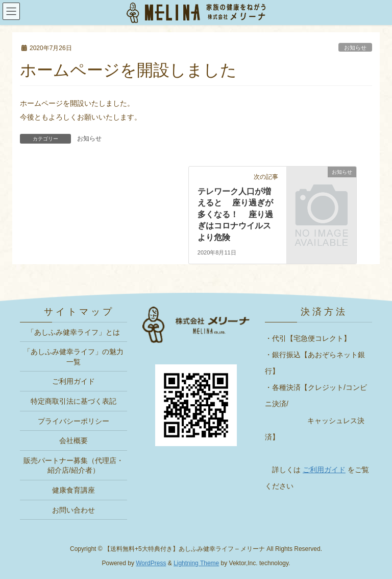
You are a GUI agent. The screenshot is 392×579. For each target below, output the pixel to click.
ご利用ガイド (73, 381)
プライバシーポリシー (73, 421)
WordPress (151, 563)
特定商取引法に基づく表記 (73, 401)
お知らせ (89, 138)
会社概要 (73, 441)
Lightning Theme (196, 563)
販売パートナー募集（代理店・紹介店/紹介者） (73, 466)
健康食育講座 (73, 490)
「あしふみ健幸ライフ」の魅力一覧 (73, 357)
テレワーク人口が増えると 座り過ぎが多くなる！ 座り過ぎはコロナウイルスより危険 (235, 214)
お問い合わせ (73, 510)
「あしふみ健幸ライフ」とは (73, 332)
